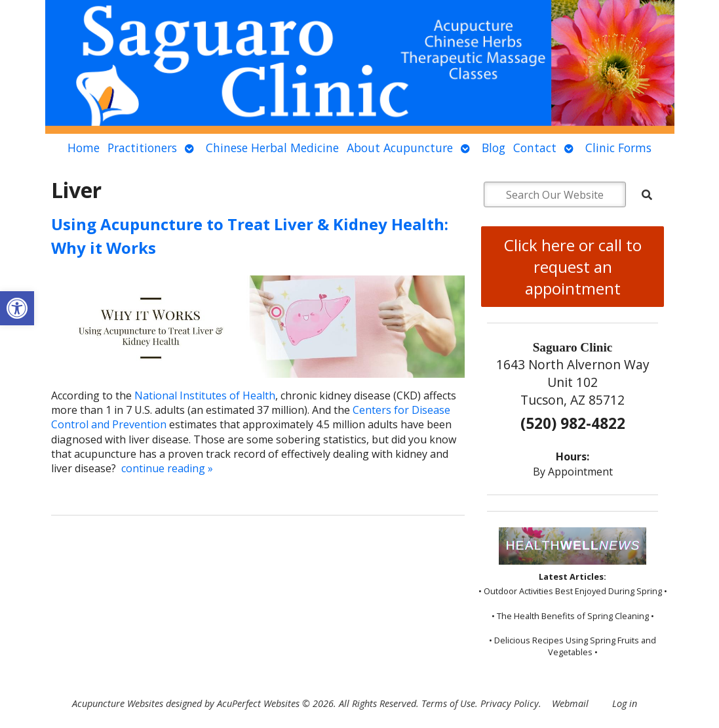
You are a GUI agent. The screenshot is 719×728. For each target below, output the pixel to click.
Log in (625, 703)
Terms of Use (448, 703)
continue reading (167, 468)
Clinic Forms (618, 148)
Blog (494, 148)
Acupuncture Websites (118, 703)
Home (84, 148)
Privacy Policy (510, 703)
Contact (535, 148)
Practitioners (142, 148)
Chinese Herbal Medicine (272, 148)
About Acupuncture (400, 148)
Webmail (570, 703)
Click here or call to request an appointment (573, 267)
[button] (17, 308)
